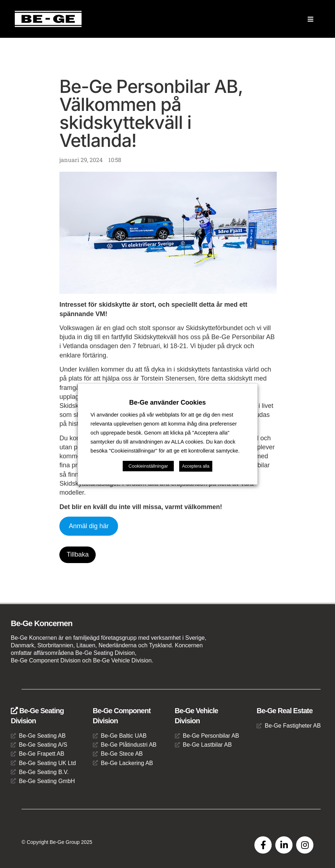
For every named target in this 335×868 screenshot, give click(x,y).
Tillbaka (78, 554)
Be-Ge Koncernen (42, 623)
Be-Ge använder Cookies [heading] (167, 402)
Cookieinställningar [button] (148, 466)
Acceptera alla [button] (196, 466)
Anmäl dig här (89, 526)
